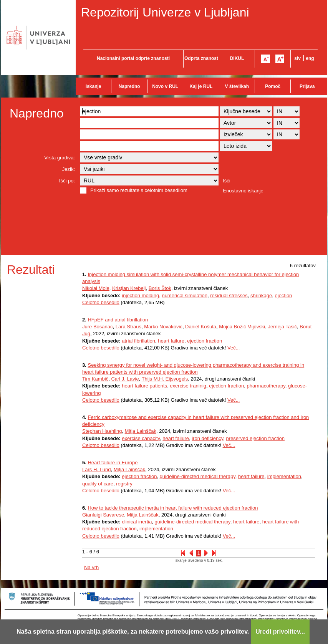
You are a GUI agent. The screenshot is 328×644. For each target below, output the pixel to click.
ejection (284, 296)
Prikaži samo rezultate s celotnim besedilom (139, 190)
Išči (227, 181)
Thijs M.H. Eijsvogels (165, 379)
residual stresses (229, 296)
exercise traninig (188, 386)
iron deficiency (207, 438)
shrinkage (261, 296)
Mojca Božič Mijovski (242, 327)
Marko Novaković (163, 327)
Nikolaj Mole (96, 288)
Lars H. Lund (96, 469)
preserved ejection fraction (255, 438)
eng (310, 58)
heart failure (171, 341)
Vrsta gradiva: (60, 158)
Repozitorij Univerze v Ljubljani (165, 12)
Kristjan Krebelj (129, 288)
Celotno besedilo (101, 302)
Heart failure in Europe (113, 463)
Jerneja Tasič (282, 327)
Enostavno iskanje (243, 191)
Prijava (307, 86)
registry (124, 484)
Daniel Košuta (201, 327)
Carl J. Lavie (125, 379)
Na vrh (91, 567)
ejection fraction (205, 341)
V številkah (237, 86)
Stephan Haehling (102, 431)
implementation (284, 476)
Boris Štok (160, 288)
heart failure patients (144, 386)
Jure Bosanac (98, 327)
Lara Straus (128, 327)
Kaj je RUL (201, 86)
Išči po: (67, 181)
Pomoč (273, 86)
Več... (234, 348)
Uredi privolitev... (280, 632)
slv (297, 58)
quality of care (98, 484)
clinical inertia (137, 522)
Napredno (129, 86)
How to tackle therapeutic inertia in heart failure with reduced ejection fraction (173, 508)
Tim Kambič (95, 379)
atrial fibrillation (138, 341)
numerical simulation (185, 296)
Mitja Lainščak (141, 431)
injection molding (140, 296)
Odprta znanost (201, 58)
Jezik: (69, 169)
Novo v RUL (165, 86)
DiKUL (237, 58)
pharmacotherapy (266, 386)
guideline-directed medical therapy (198, 476)
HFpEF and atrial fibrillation (118, 320)
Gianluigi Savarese (103, 515)
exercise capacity (141, 438)
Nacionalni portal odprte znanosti (133, 58)
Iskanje (94, 86)
